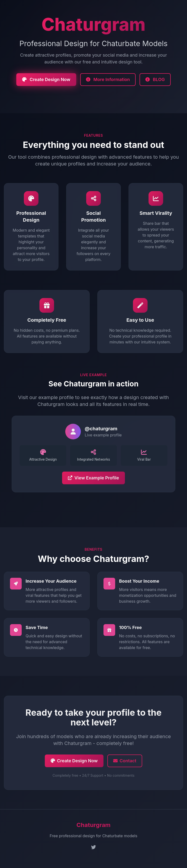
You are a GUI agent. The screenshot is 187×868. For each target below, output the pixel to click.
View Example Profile (93, 479)
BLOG (155, 79)
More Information (108, 79)
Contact (125, 762)
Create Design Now (46, 79)
